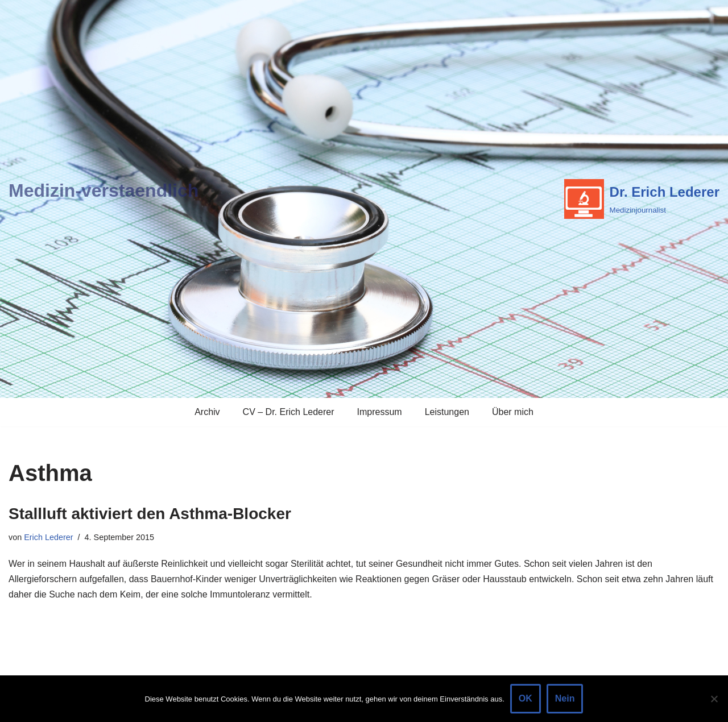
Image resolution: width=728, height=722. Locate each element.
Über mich (513, 412)
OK (526, 698)
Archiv (207, 412)
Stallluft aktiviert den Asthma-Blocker (150, 514)
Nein (565, 698)
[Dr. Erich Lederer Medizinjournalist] (642, 199)
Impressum (380, 412)
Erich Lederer (48, 537)
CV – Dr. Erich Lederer (289, 412)
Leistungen (447, 412)
